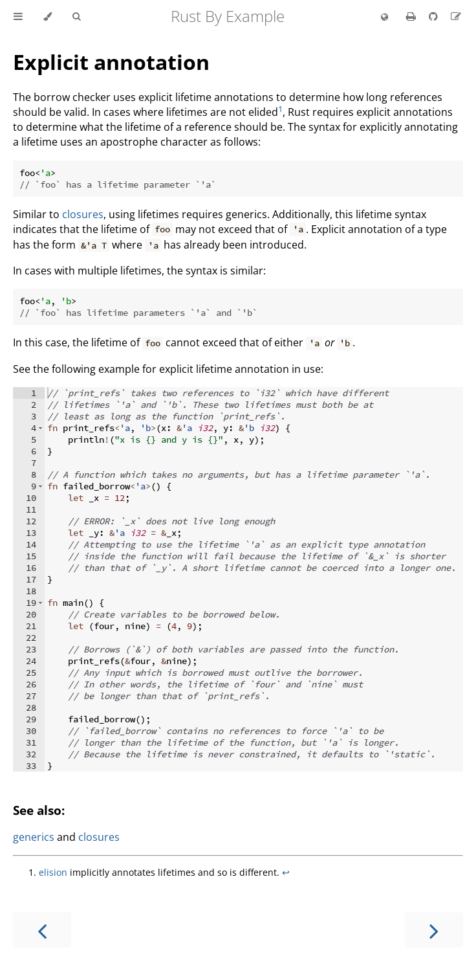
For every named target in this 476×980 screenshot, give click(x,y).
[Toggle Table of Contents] (18, 17)
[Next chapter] (434, 930)
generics (34, 837)
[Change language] (384, 17)
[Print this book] (412, 16)
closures (83, 214)
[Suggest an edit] (456, 16)
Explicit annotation (111, 62)
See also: (39, 810)
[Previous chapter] (42, 930)
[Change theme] (48, 17)
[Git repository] (435, 16)
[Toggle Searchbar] (76, 17)
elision (53, 872)
